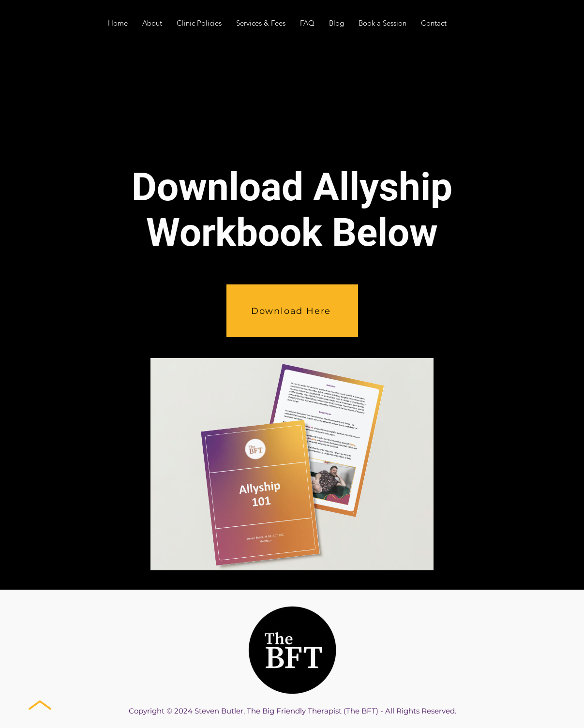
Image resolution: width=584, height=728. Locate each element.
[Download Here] (292, 311)
